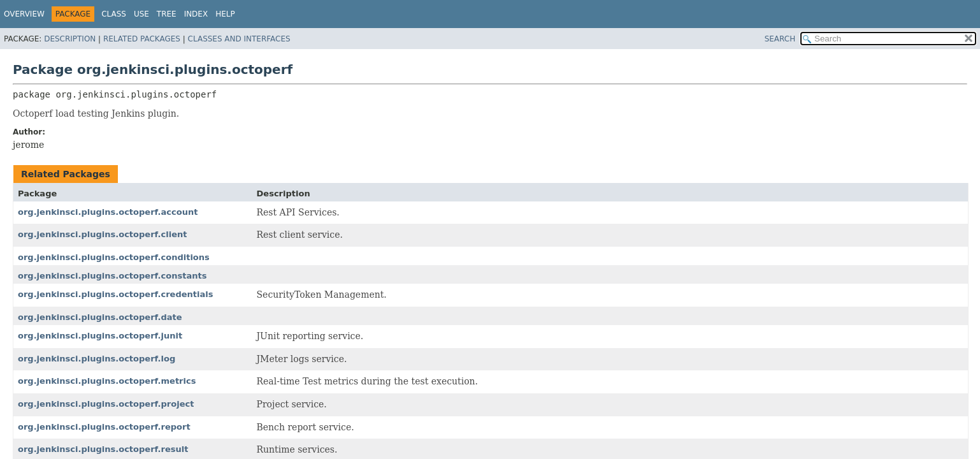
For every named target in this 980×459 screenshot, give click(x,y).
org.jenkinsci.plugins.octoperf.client (102, 234)
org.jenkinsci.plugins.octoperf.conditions (114, 257)
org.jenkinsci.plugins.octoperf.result (103, 449)
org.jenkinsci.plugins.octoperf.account (108, 212)
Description (70, 39)
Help (225, 14)
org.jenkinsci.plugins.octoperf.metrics (107, 381)
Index (196, 14)
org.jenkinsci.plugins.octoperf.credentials (116, 294)
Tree (167, 14)
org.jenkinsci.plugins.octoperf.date (100, 317)
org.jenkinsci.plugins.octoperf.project (106, 404)
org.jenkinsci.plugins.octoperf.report (104, 427)
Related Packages (142, 39)
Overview (24, 14)
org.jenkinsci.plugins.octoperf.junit (100, 336)
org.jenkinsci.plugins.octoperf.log (97, 359)
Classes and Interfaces (239, 39)
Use (141, 14)
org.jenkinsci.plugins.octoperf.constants (112, 276)
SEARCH (780, 39)
